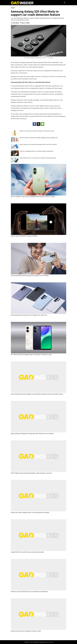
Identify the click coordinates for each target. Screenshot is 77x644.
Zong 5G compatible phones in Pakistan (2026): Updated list (37, 151)
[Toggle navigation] (64, 3)
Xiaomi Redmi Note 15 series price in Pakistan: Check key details (38, 158)
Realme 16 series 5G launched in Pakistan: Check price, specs (37, 131)
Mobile (13, 8)
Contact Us (51, 642)
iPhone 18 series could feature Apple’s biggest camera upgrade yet (39, 138)
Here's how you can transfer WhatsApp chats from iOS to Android (38, 144)
